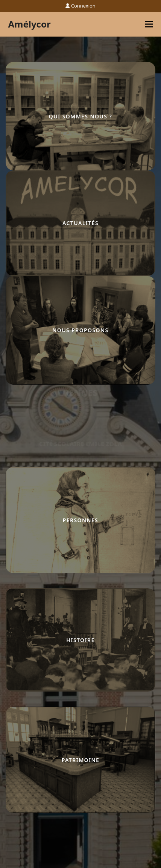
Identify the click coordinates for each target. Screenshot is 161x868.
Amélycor (29, 24)
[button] (149, 24)
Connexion (83, 6)
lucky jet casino (7, 385)
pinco (6, 385)
